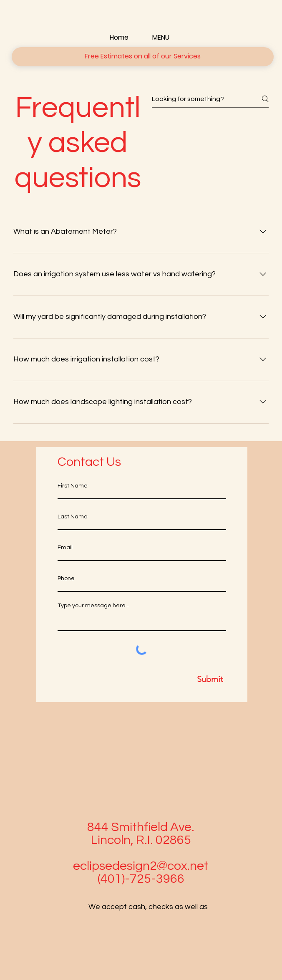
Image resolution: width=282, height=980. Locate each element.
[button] (143, 57)
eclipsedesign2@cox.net (141, 866)
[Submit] (142, 679)
